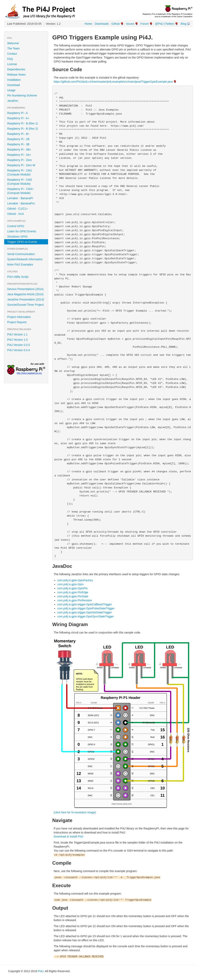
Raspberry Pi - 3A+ (19, 155)
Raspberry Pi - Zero (19, 160)
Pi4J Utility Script (18, 277)
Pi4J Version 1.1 (17, 334)
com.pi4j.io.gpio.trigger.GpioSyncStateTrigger (86, 616)
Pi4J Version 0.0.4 (19, 350)
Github (115, 24)
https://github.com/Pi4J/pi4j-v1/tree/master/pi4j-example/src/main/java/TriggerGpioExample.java (113, 82)
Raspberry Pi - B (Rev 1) (23, 123)
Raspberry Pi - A (17, 113)
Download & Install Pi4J (68, 836)
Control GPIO (16, 226)
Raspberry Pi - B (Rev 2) (23, 129)
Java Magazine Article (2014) (25, 294)
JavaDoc (13, 101)
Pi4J (41, 971)
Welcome (13, 43)
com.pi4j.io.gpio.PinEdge (73, 592)
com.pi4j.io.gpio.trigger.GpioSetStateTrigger (85, 612)
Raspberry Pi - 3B (18, 144)
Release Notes (16, 75)
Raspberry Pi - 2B (18, 139)
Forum (145, 24)
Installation (14, 80)
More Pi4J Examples (20, 264)
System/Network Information (25, 259)
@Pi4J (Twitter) (165, 24)
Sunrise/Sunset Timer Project (25, 305)
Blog (184, 24)
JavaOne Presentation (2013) (26, 299)
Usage (11, 90)
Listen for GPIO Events (22, 231)
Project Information (19, 317)
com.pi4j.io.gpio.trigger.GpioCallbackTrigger (85, 604)
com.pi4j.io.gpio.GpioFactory (75, 580)
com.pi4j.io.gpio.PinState (73, 596)
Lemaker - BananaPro (21, 203)
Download (13, 85)
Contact (12, 54)
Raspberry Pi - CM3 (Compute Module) (20, 182)
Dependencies (16, 69)
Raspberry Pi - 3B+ (19, 150)
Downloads (102, 24)
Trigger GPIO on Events (22, 242)
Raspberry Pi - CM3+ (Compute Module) (20, 191)
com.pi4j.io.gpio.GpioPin (72, 588)
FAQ (10, 59)
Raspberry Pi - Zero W (21, 165)
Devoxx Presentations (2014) (25, 289)
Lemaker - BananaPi (20, 198)
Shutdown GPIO (17, 237)
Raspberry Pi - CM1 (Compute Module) (20, 172)
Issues (130, 24)
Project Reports (17, 322)
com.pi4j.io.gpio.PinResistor (75, 600)
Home (88, 24)
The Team (13, 48)
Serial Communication (21, 254)
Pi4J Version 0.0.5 (19, 345)
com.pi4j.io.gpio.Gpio (70, 584)
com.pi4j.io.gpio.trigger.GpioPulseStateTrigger (86, 608)
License (12, 64)
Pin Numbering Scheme (22, 95)
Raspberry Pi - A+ (18, 118)
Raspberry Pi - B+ (18, 134)
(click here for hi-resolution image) (75, 812)
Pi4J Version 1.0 (17, 340)
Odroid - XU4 (15, 214)
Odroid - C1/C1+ (17, 209)
